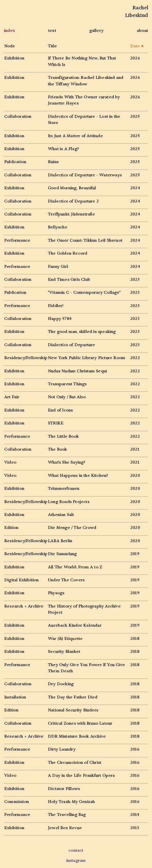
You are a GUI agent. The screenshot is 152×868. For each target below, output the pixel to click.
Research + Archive (24, 606)
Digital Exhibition (22, 580)
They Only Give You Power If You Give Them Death (86, 668)
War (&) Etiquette (65, 639)
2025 (135, 116)
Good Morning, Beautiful (72, 188)
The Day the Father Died (73, 697)
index (9, 31)
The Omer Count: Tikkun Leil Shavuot (85, 240)
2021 (135, 449)
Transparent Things (67, 384)
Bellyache (58, 227)
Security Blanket (64, 652)
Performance (17, 240)
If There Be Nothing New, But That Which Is (82, 61)
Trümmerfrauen (64, 488)
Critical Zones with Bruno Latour (80, 723)
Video (10, 462)
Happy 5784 (60, 319)
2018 (135, 639)
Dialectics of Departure (72, 345)
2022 (135, 358)
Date (137, 46)
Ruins (53, 162)
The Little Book (63, 436)
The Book (58, 449)
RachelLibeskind (137, 11)
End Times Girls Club (69, 280)
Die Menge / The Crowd (72, 528)
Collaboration (18, 116)
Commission (16, 802)
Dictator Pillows (64, 789)
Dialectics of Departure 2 (73, 201)
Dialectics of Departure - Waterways (85, 175)
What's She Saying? (67, 462)
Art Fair (12, 397)
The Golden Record (68, 253)
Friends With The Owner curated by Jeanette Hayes (84, 100)
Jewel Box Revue (65, 828)
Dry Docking (61, 684)
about (142, 31)
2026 (135, 58)
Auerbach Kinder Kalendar (75, 625)
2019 (135, 554)
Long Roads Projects (69, 502)
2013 (135, 828)
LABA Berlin (60, 541)
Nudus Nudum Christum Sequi (77, 371)
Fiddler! (56, 306)
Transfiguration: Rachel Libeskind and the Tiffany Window (86, 81)
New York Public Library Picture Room (87, 358)
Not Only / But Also (67, 397)
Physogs (56, 593)
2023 (135, 280)
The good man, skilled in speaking (82, 332)
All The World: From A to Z (75, 567)
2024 (135, 188)
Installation (15, 697)
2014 (135, 815)
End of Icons (60, 410)
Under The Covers (66, 580)
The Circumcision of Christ (75, 763)
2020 (135, 476)
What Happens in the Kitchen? (78, 476)
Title (52, 46)
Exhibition (14, 58)
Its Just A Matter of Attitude (75, 136)
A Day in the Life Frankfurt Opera (81, 775)
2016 (135, 749)
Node (10, 46)
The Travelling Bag (67, 815)
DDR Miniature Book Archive (77, 736)
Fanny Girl (58, 267)
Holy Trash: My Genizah (71, 802)
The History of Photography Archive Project (84, 609)
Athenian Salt (61, 515)
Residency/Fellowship (26, 358)
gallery (96, 31)
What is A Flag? (63, 149)
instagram (76, 861)
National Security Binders (73, 710)
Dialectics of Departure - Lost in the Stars (84, 120)
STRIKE (56, 423)
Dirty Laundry (62, 749)
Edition (11, 528)
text (52, 31)
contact (76, 850)
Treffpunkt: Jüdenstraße (72, 214)
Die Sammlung (62, 554)
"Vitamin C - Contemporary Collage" (84, 292)
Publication (15, 162)
